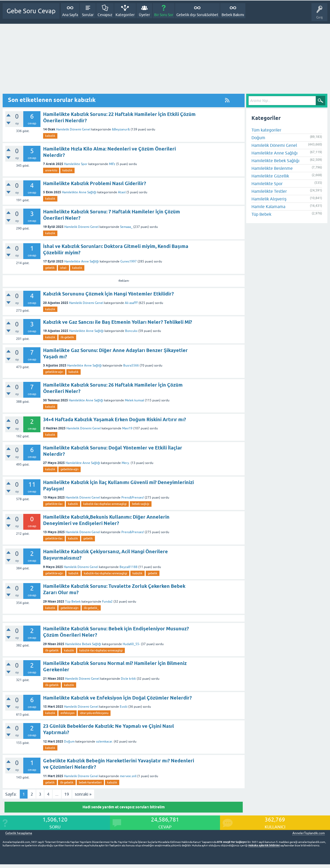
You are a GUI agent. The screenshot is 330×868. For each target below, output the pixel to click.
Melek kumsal (134, 400)
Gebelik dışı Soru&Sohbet (197, 15)
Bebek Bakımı (233, 15)
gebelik (50, 268)
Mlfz (112, 164)
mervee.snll (128, 776)
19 (67, 794)
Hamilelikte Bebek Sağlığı (83, 644)
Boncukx (131, 331)
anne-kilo (51, 170)
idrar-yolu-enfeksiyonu (94, 713)
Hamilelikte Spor (76, 164)
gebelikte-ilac (54, 504)
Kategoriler (125, 15)
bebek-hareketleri (90, 782)
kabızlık (50, 136)
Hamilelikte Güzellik (270, 176)
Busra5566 (131, 365)
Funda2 (107, 602)
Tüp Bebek (73, 602)
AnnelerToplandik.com (309, 833)
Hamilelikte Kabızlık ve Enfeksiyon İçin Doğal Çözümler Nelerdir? (117, 698)
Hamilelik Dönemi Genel (73, 129)
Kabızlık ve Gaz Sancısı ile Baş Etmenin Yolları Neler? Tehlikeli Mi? (118, 322)
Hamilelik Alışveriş (269, 199)
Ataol (122, 192)
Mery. (126, 463)
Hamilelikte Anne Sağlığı (79, 192)
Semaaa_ (126, 227)
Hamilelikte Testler (269, 191)
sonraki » (83, 794)
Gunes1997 (129, 261)
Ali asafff (131, 303)
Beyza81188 (129, 567)
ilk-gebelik (67, 337)
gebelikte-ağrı (54, 372)
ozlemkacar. (104, 742)
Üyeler (144, 15)
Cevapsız (105, 15)
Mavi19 (127, 428)
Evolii (124, 707)
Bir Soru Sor (164, 15)
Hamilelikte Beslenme (272, 168)
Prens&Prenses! (133, 498)
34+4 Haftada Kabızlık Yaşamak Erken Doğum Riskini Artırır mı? (114, 419)
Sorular (88, 15)
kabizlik (137, 573)
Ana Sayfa (70, 15)
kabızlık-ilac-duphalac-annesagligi (105, 504)
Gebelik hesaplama (19, 833)
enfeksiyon (68, 713)
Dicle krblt (128, 679)
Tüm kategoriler (266, 130)
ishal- (63, 268)
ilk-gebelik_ (91, 608)
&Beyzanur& (121, 129)
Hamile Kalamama (268, 207)
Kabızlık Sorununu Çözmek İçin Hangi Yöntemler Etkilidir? (108, 294)
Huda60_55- (131, 644)
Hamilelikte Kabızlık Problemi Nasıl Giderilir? (95, 183)
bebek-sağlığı (141, 504)
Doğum (69, 742)
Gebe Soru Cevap (31, 11)
